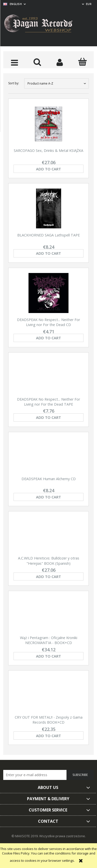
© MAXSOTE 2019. (25, 836)
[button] (15, 62)
